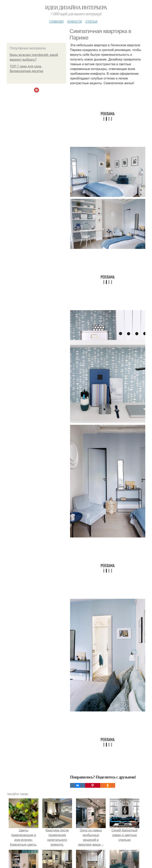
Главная (56, 21)
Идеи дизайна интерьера (76, 8)
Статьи (91, 21)
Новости (74, 21)
